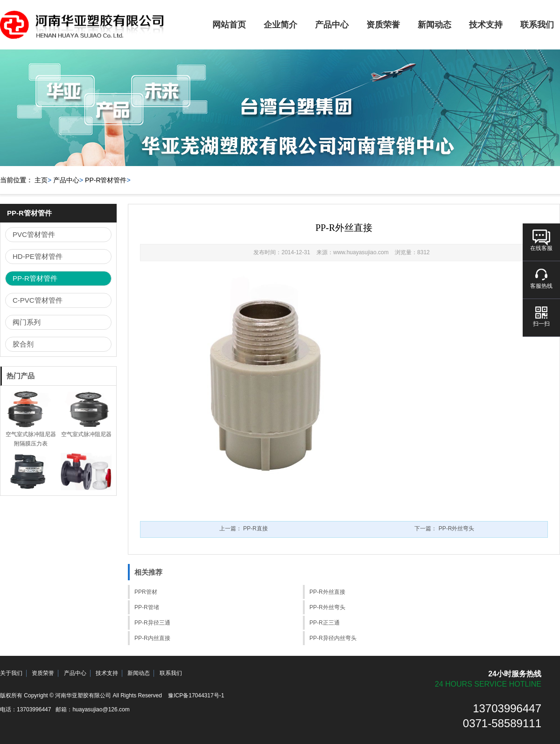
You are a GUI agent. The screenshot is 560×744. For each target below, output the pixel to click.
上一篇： (244, 528)
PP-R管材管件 (106, 180)
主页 (41, 180)
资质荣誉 (383, 25)
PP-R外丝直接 (327, 592)
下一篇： (444, 528)
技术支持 (486, 25)
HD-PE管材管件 (38, 256)
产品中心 (332, 25)
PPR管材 (146, 592)
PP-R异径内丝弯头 (333, 638)
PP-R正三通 (325, 623)
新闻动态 (434, 25)
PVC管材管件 (34, 234)
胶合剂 (23, 344)
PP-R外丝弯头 (327, 607)
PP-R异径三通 (152, 623)
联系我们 (171, 673)
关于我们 (11, 673)
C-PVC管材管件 (38, 300)
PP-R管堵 (147, 607)
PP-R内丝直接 (152, 638)
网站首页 (229, 25)
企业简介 (280, 25)
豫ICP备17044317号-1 (196, 695)
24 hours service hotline (488, 684)
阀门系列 (27, 322)
